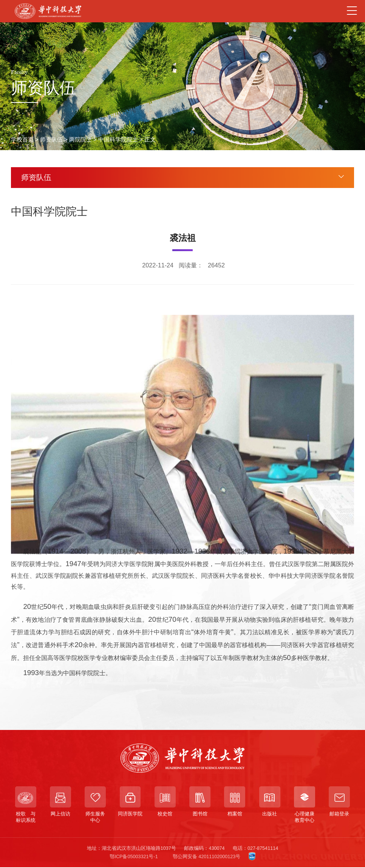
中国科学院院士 (118, 140)
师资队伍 (51, 140)
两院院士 (80, 140)
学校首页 (22, 140)
